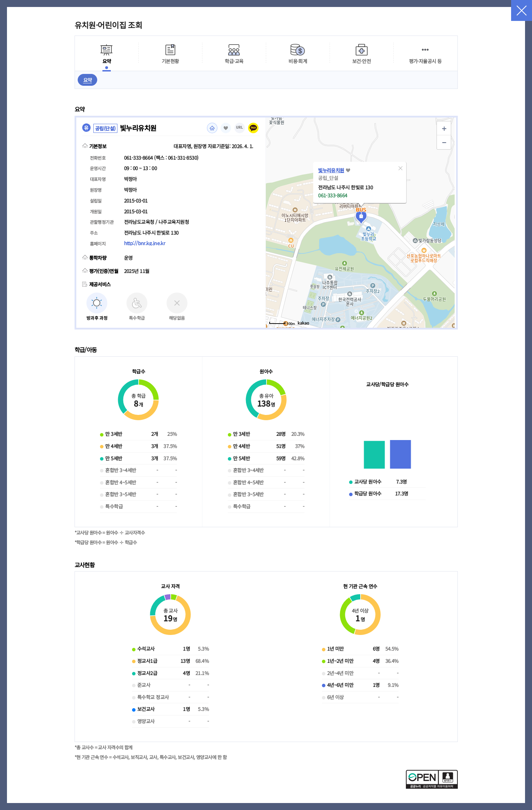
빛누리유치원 (331, 170)
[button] (400, 168)
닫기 (522, 10)
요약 (88, 80)
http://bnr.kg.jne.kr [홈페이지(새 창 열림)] (145, 243)
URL (240, 127)
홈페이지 (212, 128)
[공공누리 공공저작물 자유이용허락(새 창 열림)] (432, 787)
